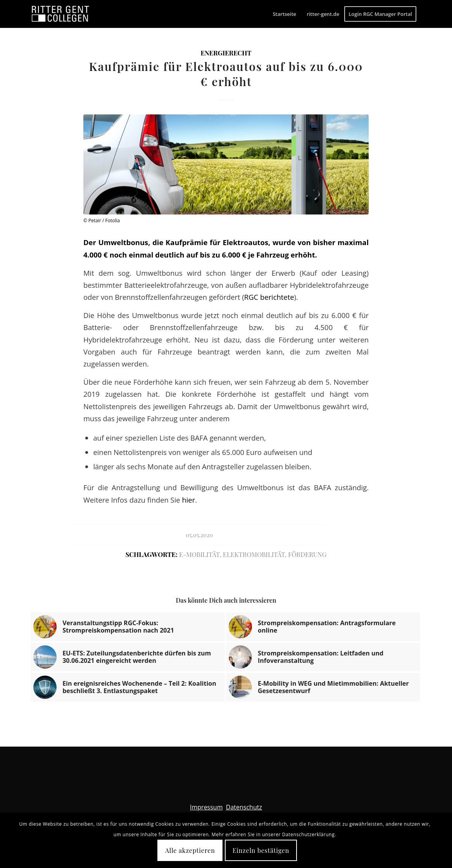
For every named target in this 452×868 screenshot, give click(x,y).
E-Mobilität (199, 554)
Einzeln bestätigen (261, 850)
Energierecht (226, 53)
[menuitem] (284, 14)
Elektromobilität (254, 554)
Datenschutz (244, 807)
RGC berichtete (269, 297)
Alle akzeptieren (190, 850)
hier (188, 500)
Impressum (206, 807)
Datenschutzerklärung (309, 834)
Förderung (307, 554)
